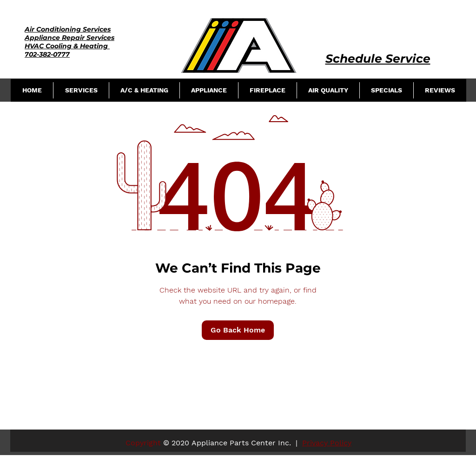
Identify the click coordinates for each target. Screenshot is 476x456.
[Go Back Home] (238, 330)
